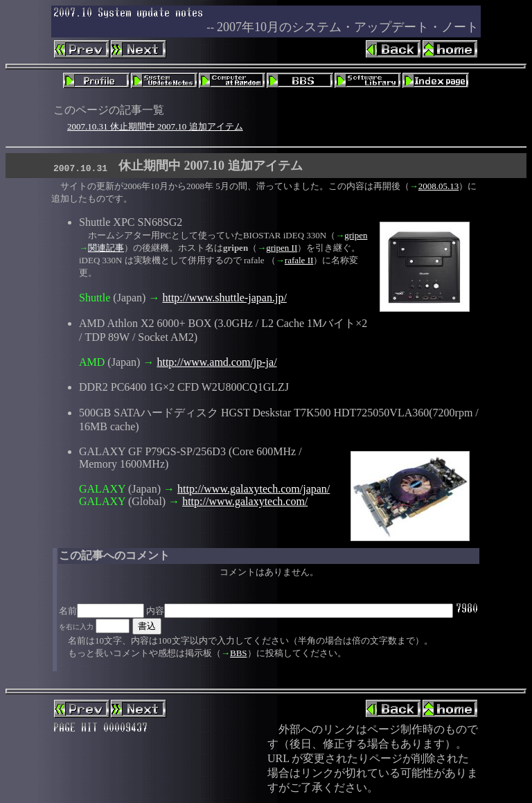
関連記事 (106, 248)
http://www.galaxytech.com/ (245, 501)
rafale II (299, 260)
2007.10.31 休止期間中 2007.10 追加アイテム (155, 126)
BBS (239, 653)
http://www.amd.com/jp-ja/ (216, 362)
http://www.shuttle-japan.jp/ (224, 298)
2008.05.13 (439, 186)
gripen (356, 235)
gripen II (282, 248)
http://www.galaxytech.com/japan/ (254, 489)
